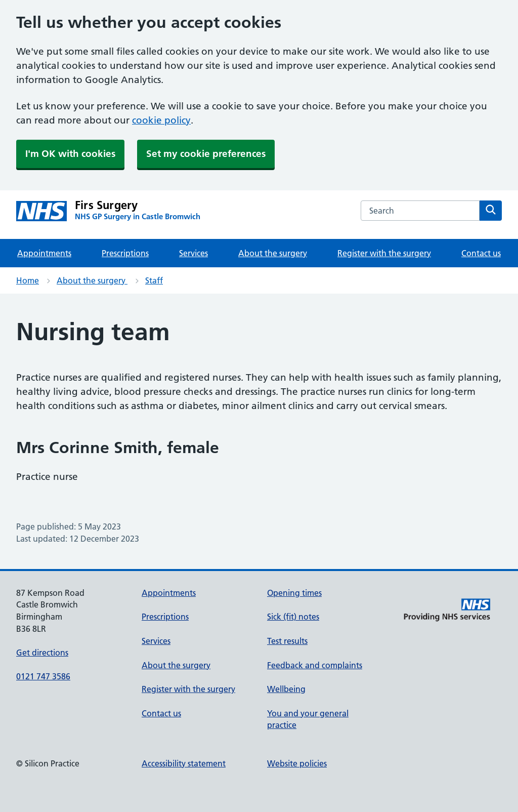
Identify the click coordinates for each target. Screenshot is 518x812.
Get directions (42, 653)
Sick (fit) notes (293, 617)
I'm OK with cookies (70, 154)
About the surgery (273, 253)
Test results (287, 641)
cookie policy (161, 120)
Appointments (44, 253)
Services (193, 253)
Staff (154, 280)
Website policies (297, 763)
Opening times (294, 593)
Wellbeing (286, 689)
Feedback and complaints (315, 665)
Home (28, 280)
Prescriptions (125, 253)
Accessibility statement (184, 763)
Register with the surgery (384, 253)
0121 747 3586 (43, 676)
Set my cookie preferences (206, 154)
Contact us (481, 253)
